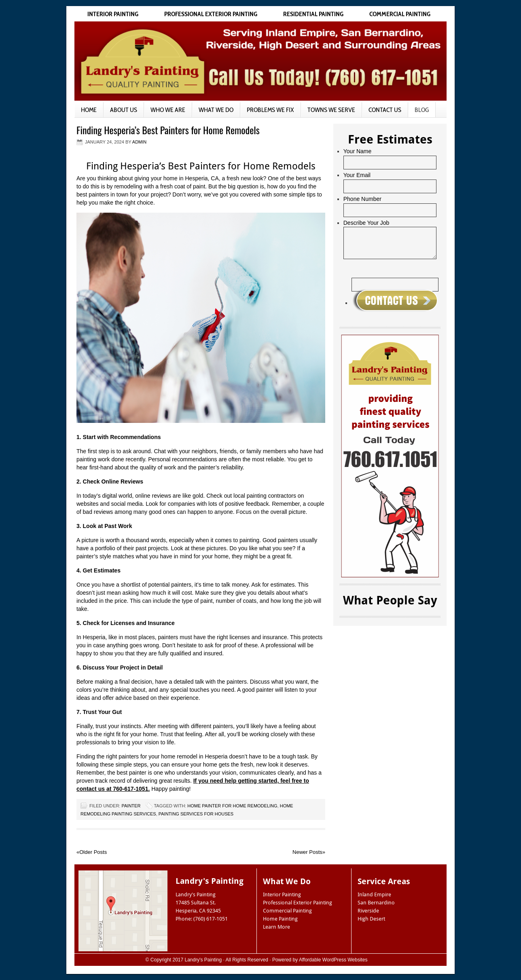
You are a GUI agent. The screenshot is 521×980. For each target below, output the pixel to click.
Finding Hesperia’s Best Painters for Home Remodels (168, 130)
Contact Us (385, 110)
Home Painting (280, 919)
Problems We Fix (270, 110)
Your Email (357, 175)
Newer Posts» (309, 852)
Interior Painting (113, 14)
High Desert (371, 919)
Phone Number (362, 199)
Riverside (368, 911)
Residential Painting (313, 14)
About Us (124, 110)
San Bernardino (376, 903)
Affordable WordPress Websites (333, 960)
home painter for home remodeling (232, 806)
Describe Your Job (366, 223)
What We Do (216, 110)
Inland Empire (374, 894)
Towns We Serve (331, 110)
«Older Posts (92, 852)
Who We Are (168, 110)
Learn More (276, 927)
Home (89, 110)
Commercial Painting (400, 14)
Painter (131, 806)
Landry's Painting (203, 960)
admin (139, 142)
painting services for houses (196, 814)
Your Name (358, 151)
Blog (422, 110)
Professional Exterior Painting (211, 14)
